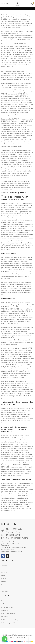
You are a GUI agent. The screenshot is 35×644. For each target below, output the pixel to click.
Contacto (5, 610)
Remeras (4, 585)
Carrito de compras (8, 613)
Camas (4, 578)
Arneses (4, 572)
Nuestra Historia (7, 607)
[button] (5, 639)
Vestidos (4, 591)
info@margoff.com (17, 192)
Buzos (3, 575)
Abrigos (4, 566)
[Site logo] (17, 3)
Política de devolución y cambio (12, 620)
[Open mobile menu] (5, 4)
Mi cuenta (5, 617)
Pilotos (4, 582)
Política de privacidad (9, 623)
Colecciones (6, 604)
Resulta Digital (22, 637)
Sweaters (5, 588)
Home (3, 601)
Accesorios (5, 569)
